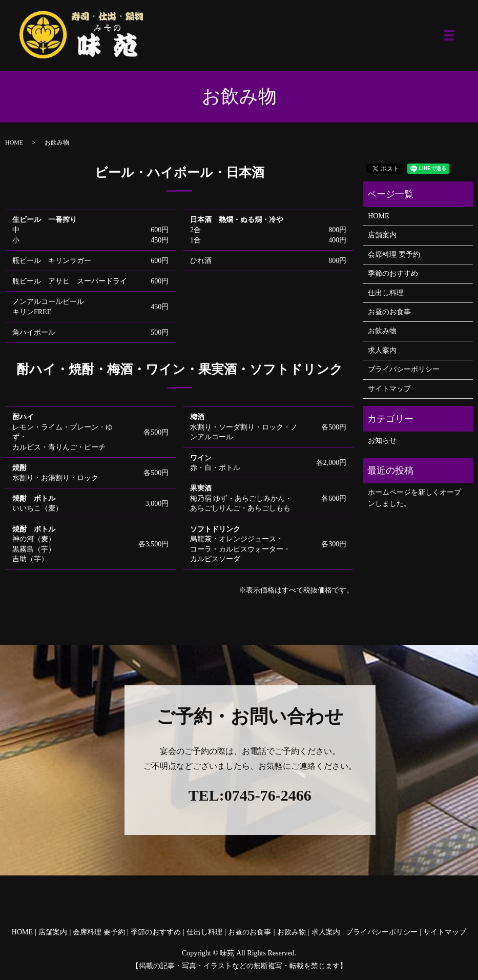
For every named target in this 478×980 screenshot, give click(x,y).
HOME (14, 142)
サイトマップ (389, 389)
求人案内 (382, 350)
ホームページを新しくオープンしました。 (414, 498)
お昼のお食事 (389, 312)
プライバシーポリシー (404, 369)
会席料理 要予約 (394, 254)
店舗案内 (382, 235)
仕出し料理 (386, 293)
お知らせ (382, 441)
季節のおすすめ (393, 273)
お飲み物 (382, 331)
